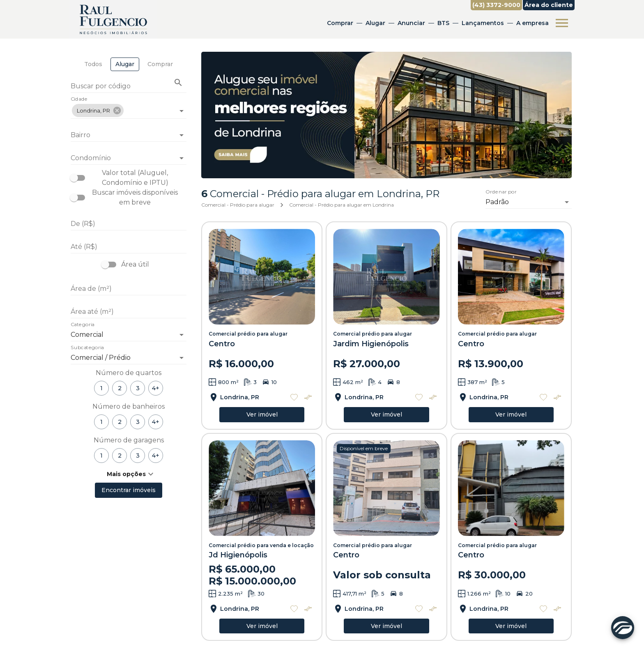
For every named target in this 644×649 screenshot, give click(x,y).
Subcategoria (87, 348)
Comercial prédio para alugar (248, 334)
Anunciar (411, 23)
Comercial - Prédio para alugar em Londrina (342, 205)
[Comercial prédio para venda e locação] (262, 488)
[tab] (93, 64)
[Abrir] (182, 111)
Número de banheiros (129, 406)
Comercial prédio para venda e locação (261, 545)
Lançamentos (483, 23)
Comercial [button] (87, 335)
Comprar (340, 23)
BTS (443, 23)
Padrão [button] (497, 202)
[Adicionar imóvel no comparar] (308, 397)
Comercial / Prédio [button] (101, 358)
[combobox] (129, 107)
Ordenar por (501, 192)
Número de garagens (129, 440)
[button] (98, 110)
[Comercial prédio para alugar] (262, 277)
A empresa (532, 23)
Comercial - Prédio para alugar (238, 205)
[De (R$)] (129, 224)
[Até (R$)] (129, 247)
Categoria (83, 325)
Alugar (375, 23)
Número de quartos (129, 373)
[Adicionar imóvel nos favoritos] (294, 397)
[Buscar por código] (129, 87)
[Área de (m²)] (129, 289)
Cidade (79, 99)
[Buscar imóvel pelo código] (178, 83)
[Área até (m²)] (129, 312)
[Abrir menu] (562, 23)
